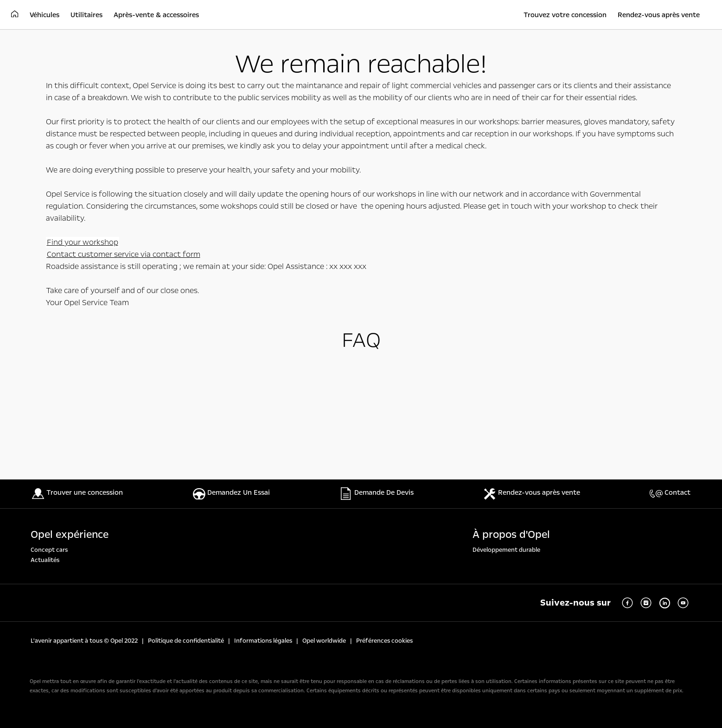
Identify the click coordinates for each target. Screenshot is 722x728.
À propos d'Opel (511, 535)
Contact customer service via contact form (124, 254)
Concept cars (49, 550)
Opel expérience (70, 535)
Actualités (45, 560)
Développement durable (506, 550)
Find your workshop (83, 242)
